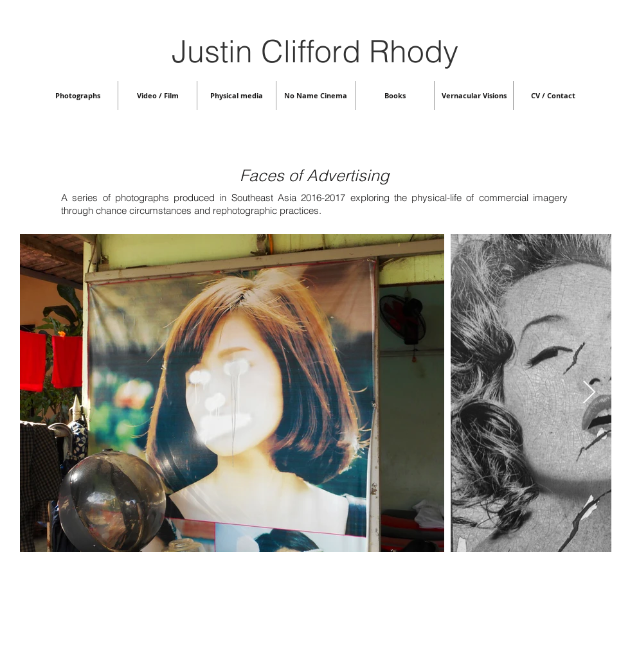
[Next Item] (589, 393)
